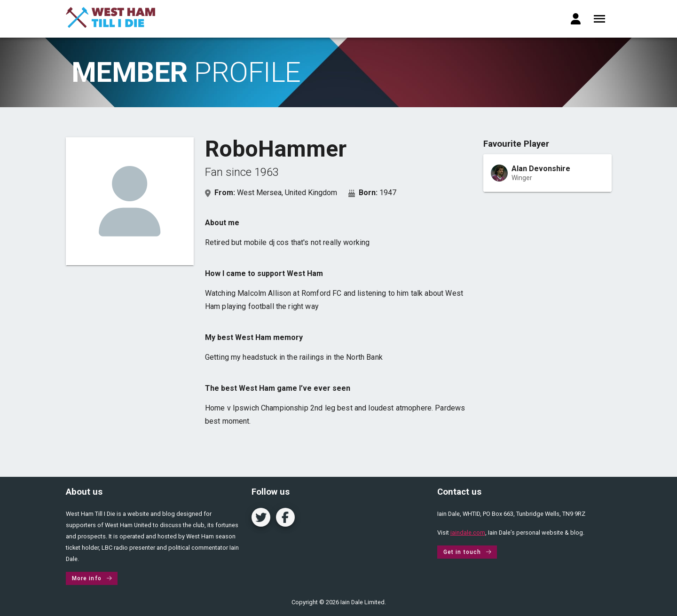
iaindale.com (468, 533)
